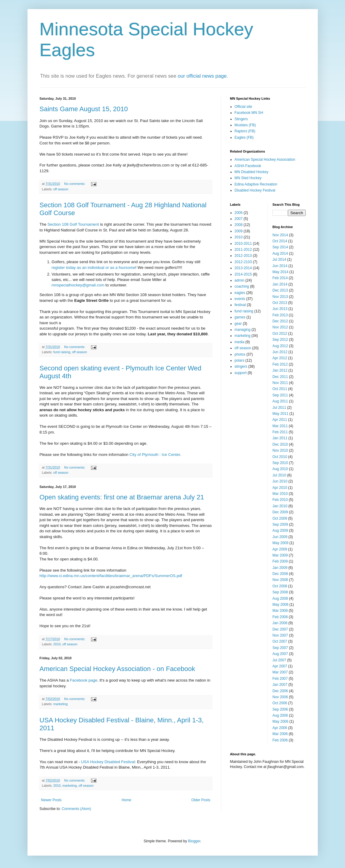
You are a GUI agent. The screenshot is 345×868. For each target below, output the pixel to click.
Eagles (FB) (244, 137)
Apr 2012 (280, 358)
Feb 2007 (280, 679)
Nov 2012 (280, 327)
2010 (57, 644)
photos (240, 354)
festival (240, 305)
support (241, 373)
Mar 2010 (280, 494)
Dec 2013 (280, 290)
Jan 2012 (280, 370)
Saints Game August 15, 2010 (84, 109)
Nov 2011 (280, 383)
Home (126, 800)
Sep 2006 (280, 709)
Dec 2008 (280, 574)
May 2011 (280, 414)
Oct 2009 (280, 518)
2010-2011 (243, 244)
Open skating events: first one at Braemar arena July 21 (122, 497)
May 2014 (280, 272)
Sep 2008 (280, 592)
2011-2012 (243, 250)
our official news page (202, 76)
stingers (241, 366)
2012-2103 (243, 262)
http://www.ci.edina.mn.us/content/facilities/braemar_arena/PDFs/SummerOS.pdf (111, 576)
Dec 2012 (280, 321)
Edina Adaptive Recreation (256, 184)
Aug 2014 (280, 253)
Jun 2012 (280, 352)
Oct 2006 (280, 703)
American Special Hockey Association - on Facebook (117, 669)
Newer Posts (51, 800)
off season (61, 189)
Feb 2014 (280, 278)
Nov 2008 (280, 580)
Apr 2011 (280, 420)
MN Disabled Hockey (252, 172)
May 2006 (280, 721)
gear (238, 324)
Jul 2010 (279, 475)
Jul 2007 (279, 660)
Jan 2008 (280, 623)
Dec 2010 (280, 444)
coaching (242, 286)
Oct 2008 (280, 586)
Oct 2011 (280, 389)
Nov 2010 (280, 450)
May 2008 (280, 605)
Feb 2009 (280, 561)
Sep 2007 (280, 648)
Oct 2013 (280, 303)
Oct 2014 (280, 241)
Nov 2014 (280, 235)
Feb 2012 (280, 364)
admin (240, 280)
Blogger (194, 841)
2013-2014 (243, 268)
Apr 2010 (280, 488)
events (240, 299)
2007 (239, 219)
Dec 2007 (280, 629)
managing (243, 330)
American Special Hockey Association (265, 160)
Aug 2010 (280, 469)
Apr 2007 (280, 666)
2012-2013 (243, 256)
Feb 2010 (280, 500)
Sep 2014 (280, 247)
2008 (239, 225)
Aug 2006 (280, 715)
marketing (60, 704)
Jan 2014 (280, 284)
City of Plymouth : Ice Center (155, 455)
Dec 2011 (280, 377)
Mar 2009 (280, 555)
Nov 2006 (280, 697)
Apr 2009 (280, 549)
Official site (243, 107)
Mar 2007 (280, 672)
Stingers (241, 119)
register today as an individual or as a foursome (94, 268)
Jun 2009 (280, 537)
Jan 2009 (280, 568)
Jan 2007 (280, 685)
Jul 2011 (279, 408)
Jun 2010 (280, 481)
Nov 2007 (280, 635)
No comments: (75, 184)
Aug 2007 (280, 654)
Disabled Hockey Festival (255, 190)
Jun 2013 (280, 309)
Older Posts (201, 800)
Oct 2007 (280, 641)
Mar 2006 (280, 734)
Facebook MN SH (249, 113)
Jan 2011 (280, 438)
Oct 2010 (280, 457)
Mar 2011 (280, 426)
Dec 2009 (280, 512)
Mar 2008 (280, 611)
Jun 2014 (280, 266)
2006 (239, 213)
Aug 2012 (280, 346)
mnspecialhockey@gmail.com (78, 285)
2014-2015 (243, 274)
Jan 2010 (280, 506)
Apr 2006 (280, 728)
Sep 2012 (280, 340)
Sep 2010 (280, 463)
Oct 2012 (280, 334)
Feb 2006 (280, 740)
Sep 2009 (280, 524)
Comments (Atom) (76, 809)
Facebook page (84, 680)
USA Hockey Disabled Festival (108, 762)
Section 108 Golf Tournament (73, 224)
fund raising (62, 352)
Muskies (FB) (245, 125)
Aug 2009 (280, 531)
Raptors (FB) (245, 131)
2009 (239, 231)
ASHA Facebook (248, 166)
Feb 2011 (280, 432)
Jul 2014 (279, 260)
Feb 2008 (280, 617)
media (240, 342)
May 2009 (280, 543)
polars (240, 360)
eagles (240, 293)
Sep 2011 (280, 395)
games (240, 317)
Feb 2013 (280, 315)
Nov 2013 (280, 297)
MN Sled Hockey (248, 178)
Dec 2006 (280, 691)
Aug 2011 (280, 401)
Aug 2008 (280, 599)
